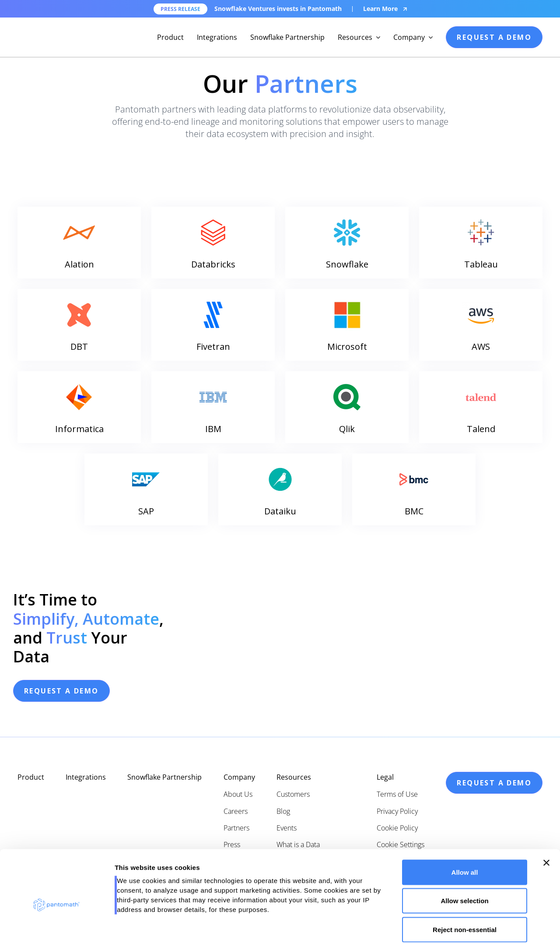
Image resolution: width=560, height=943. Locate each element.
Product (170, 37)
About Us (238, 794)
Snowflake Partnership (287, 37)
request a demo (494, 37)
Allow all (465, 828)
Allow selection (464, 857)
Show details (459, 926)
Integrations (217, 37)
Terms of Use (397, 794)
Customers (293, 794)
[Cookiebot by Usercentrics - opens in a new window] (57, 926)
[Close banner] (546, 819)
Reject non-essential (465, 885)
